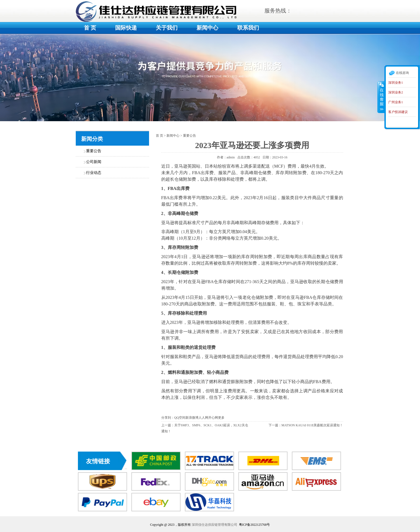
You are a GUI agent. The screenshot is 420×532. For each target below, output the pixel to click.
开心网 (213, 418)
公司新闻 (94, 162)
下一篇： (275, 425)
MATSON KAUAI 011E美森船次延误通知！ (312, 425)
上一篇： (168, 425)
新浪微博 (192, 418)
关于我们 (167, 28)
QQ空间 (180, 418)
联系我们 (248, 28)
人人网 (203, 418)
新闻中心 (207, 28)
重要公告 (94, 151)
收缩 (381, 97)
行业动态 (94, 173)
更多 (221, 418)
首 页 (90, 28)
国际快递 (126, 28)
